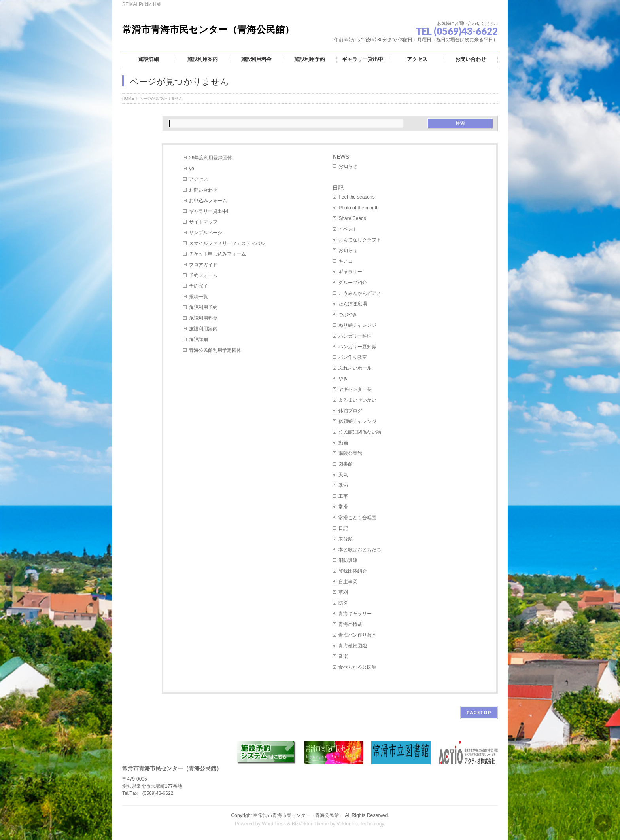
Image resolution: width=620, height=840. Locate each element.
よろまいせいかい (357, 400)
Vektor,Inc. (348, 824)
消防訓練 (348, 560)
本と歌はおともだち (360, 550)
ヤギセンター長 (355, 389)
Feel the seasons (356, 197)
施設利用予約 (203, 307)
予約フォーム (203, 275)
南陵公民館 (350, 453)
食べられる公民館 (357, 667)
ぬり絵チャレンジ (357, 325)
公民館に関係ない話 (360, 432)
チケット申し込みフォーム (217, 254)
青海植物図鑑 (353, 646)
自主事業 (348, 582)
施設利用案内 (203, 329)
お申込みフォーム (208, 201)
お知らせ (348, 166)
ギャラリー (350, 272)
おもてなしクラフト (360, 240)
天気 (343, 475)
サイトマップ (203, 222)
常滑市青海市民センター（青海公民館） (208, 29)
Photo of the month (358, 208)
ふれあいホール (355, 368)
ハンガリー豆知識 (357, 347)
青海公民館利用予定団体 (215, 350)
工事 (343, 496)
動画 (343, 443)
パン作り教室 (353, 357)
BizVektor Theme (310, 824)
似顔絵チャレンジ (357, 421)
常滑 (343, 507)
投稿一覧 (198, 297)
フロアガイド (203, 265)
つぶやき (348, 315)
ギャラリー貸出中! (209, 211)
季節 (343, 485)
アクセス (198, 179)
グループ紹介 (353, 283)
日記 (338, 188)
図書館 (346, 464)
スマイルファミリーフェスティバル (227, 243)
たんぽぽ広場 (353, 304)
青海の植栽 (350, 624)
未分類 (346, 539)
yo (192, 169)
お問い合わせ (203, 190)
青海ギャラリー (355, 614)
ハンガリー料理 (355, 336)
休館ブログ (350, 411)
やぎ (343, 379)
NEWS (341, 157)
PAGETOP (479, 712)
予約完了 (198, 286)
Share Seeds (352, 218)
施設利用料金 (203, 318)
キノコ (346, 261)
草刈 (343, 592)
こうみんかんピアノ (360, 293)
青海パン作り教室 (357, 635)
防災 (343, 603)
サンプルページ (206, 233)
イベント (348, 229)
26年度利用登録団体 (211, 158)
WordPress (274, 824)
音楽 (343, 656)
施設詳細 (198, 339)
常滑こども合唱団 (357, 518)
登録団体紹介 (353, 571)
